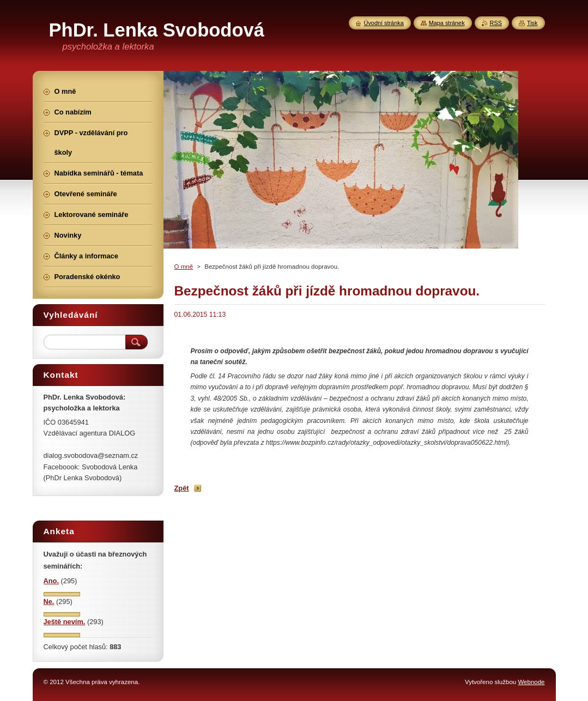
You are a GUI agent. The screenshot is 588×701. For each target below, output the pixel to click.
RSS (496, 23)
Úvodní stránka (384, 23)
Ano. (51, 581)
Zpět (182, 488)
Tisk (532, 23)
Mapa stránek (447, 23)
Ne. (49, 602)
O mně (184, 267)
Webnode (531, 682)
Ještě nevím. (65, 622)
